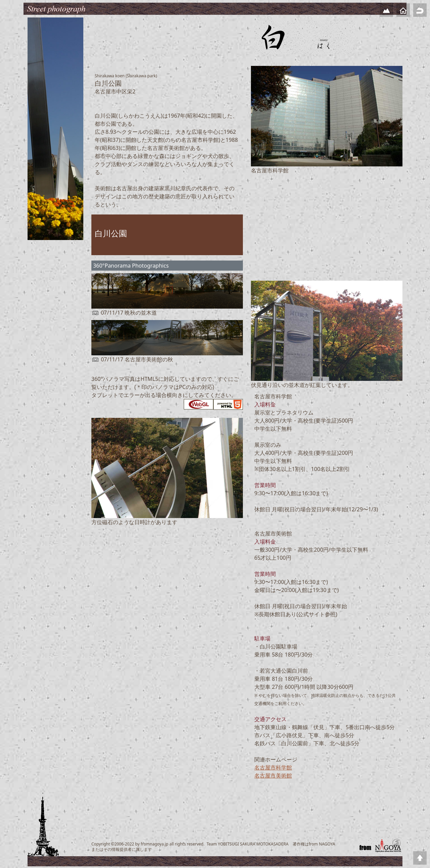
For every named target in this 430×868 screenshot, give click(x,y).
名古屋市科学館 (273, 767)
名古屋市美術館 (273, 776)
